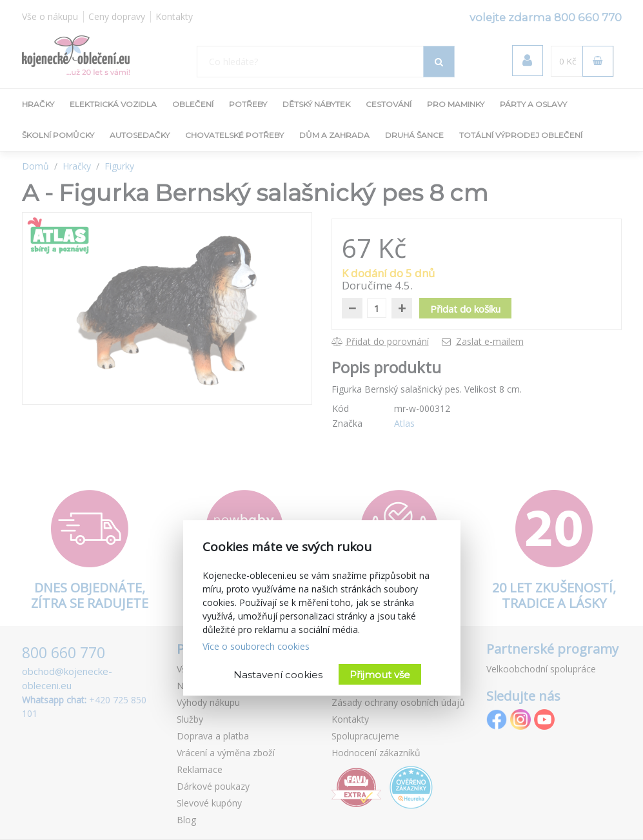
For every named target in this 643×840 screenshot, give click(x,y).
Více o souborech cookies (256, 646)
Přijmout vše (380, 675)
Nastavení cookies (278, 675)
